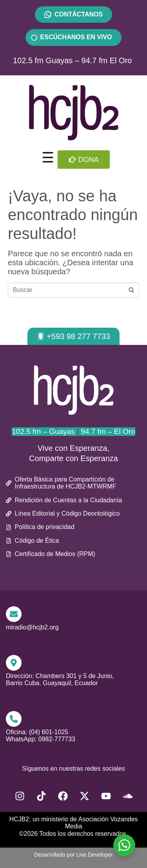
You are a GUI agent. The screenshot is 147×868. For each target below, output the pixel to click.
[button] (73, 336)
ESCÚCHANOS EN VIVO (73, 37)
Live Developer (95, 855)
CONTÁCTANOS (79, 14)
